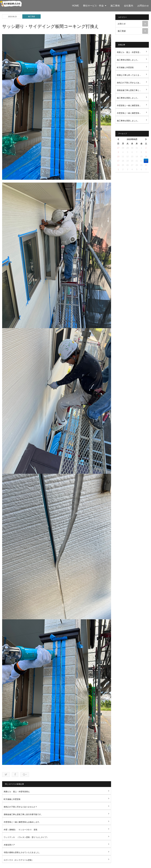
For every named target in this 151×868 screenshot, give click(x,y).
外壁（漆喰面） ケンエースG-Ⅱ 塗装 (21, 830)
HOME (75, 6)
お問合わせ (143, 6)
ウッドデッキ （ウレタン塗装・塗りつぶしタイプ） (26, 837)
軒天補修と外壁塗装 (12, 799)
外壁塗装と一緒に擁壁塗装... (129, 105)
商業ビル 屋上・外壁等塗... (129, 52)
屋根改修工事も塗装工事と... (129, 90)
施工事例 (115, 6)
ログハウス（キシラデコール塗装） (19, 860)
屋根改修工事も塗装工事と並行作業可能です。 (23, 814)
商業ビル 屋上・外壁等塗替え (17, 792)
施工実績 (31, 16)
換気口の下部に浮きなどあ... (129, 83)
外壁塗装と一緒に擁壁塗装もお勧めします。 (22, 822)
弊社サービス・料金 (95, 6)
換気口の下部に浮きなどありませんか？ (20, 807)
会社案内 (129, 6)
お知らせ (133, 24)
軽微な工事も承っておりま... (129, 75)
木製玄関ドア (9, 845)
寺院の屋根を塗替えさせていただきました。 (22, 852)
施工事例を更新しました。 (128, 60)
